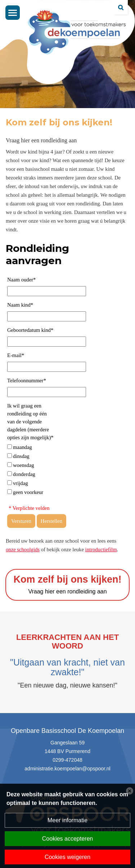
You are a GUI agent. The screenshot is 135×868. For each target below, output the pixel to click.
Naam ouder (21, 280)
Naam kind (20, 305)
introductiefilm (101, 549)
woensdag (24, 465)
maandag (22, 447)
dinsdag (21, 456)
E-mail (16, 355)
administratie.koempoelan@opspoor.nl (67, 769)
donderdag (24, 474)
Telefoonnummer (27, 380)
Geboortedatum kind (30, 330)
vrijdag (21, 483)
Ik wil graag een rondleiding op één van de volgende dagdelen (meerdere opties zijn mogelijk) (30, 422)
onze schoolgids (23, 549)
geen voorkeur (28, 492)
